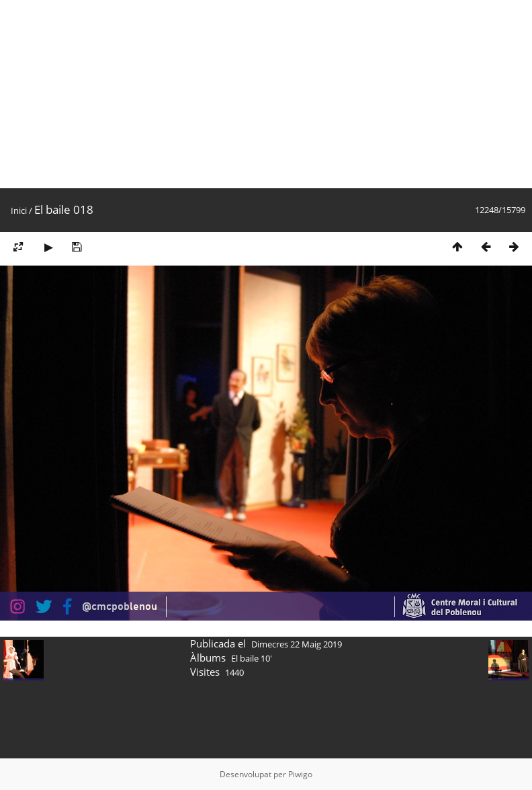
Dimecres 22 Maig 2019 (297, 644)
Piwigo (300, 774)
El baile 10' (252, 658)
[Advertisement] (258, 94)
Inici (19, 210)
